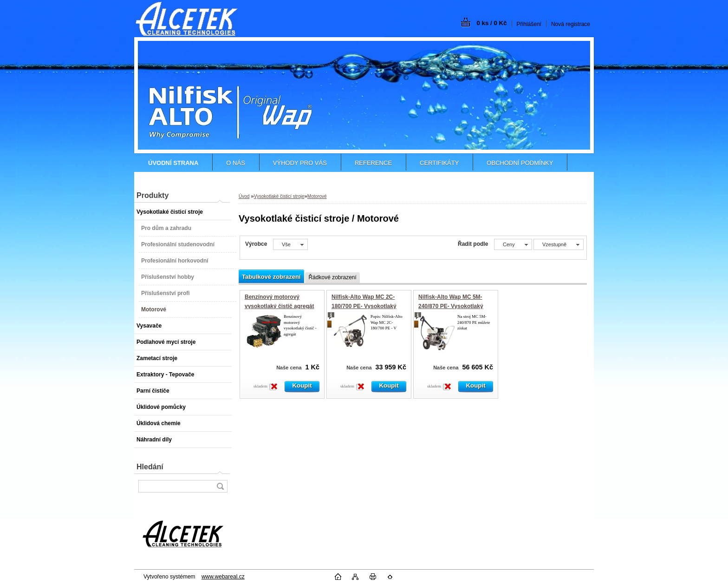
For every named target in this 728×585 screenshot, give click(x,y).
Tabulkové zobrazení (271, 277)
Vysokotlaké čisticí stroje (279, 196)
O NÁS (235, 163)
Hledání (150, 467)
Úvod (244, 196)
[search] (220, 486)
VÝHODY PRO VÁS (300, 163)
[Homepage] (173, 163)
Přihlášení (529, 24)
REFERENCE (373, 163)
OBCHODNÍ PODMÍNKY (520, 163)
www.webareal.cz (223, 577)
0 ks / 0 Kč (491, 23)
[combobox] (513, 244)
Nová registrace (571, 24)
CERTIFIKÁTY (439, 163)
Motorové (317, 196)
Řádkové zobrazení (332, 277)
